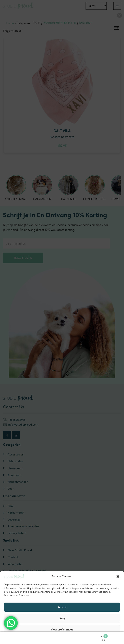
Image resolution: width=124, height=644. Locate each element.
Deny (62, 618)
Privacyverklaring (62, 638)
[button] (118, 577)
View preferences (62, 629)
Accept (62, 607)
